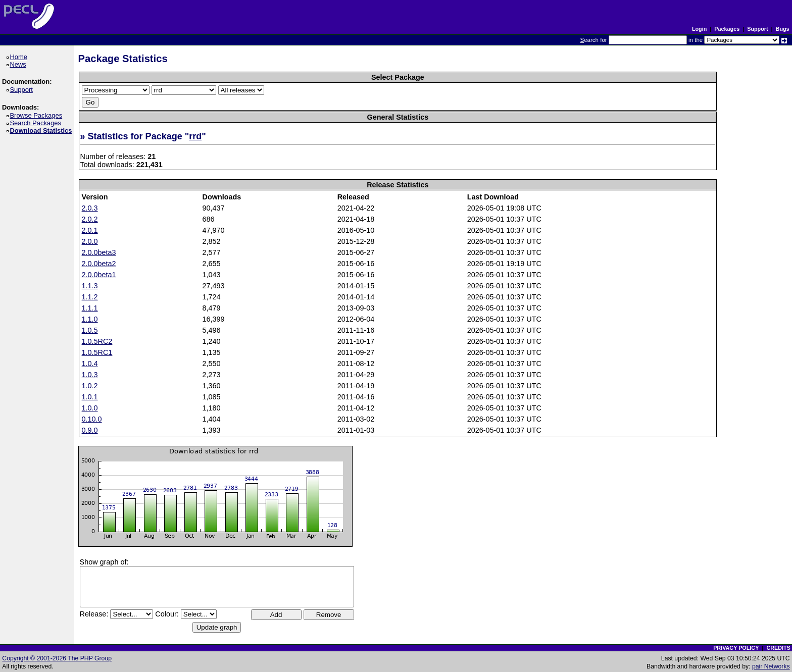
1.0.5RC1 (97, 352)
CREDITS (778, 648)
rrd (195, 136)
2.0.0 (90, 241)
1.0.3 (90, 375)
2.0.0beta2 (99, 264)
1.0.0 (90, 408)
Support (757, 29)
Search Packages (37, 123)
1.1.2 (90, 297)
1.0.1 (90, 397)
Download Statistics (42, 131)
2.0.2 (90, 219)
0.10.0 (92, 419)
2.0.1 (90, 230)
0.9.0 (90, 430)
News (19, 64)
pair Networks (771, 666)
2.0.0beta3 (99, 252)
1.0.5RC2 (97, 341)
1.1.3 (90, 286)
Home (20, 57)
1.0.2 (90, 386)
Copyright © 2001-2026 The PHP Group (57, 658)
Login (699, 29)
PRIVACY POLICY (736, 648)
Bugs (783, 29)
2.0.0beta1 (99, 275)
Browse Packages (38, 115)
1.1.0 (90, 319)
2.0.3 (90, 208)
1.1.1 (90, 308)
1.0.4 (90, 364)
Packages (727, 29)
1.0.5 (90, 330)
